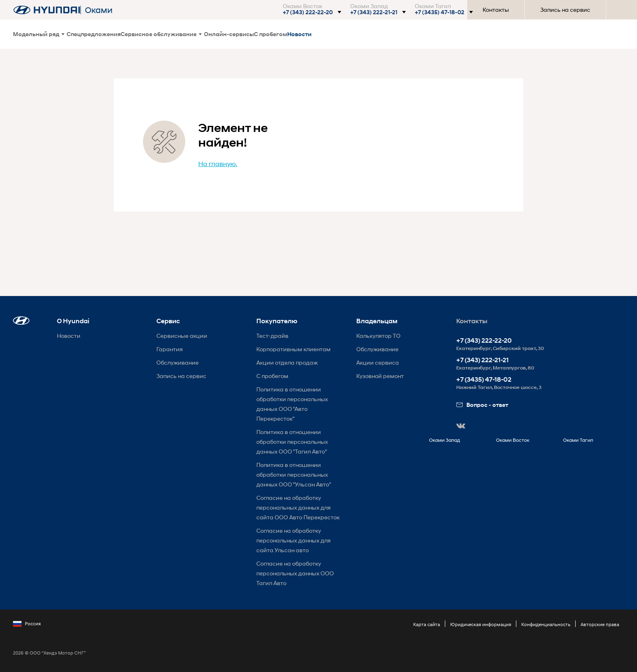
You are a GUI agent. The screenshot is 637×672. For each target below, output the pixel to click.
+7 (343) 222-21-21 (482, 360)
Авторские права (600, 624)
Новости (299, 34)
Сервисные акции (182, 336)
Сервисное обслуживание (161, 34)
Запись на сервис (565, 10)
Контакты (496, 10)
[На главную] (47, 10)
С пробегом (271, 34)
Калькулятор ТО (378, 336)
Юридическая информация (481, 624)
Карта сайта (427, 624)
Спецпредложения (94, 34)
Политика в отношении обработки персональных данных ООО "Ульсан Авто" (294, 474)
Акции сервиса (378, 362)
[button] (312, 12)
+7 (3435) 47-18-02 (484, 379)
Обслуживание (178, 362)
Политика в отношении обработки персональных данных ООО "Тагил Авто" (292, 442)
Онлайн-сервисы (229, 34)
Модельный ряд (39, 34)
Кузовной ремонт (380, 376)
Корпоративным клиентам (294, 349)
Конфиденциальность (546, 624)
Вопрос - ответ (482, 405)
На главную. (218, 163)
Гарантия (170, 349)
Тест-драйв (272, 336)
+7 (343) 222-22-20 (484, 340)
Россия (27, 624)
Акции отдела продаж (287, 362)
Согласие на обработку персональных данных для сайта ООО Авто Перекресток (298, 507)
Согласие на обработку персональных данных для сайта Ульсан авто (294, 540)
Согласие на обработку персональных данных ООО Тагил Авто (295, 573)
